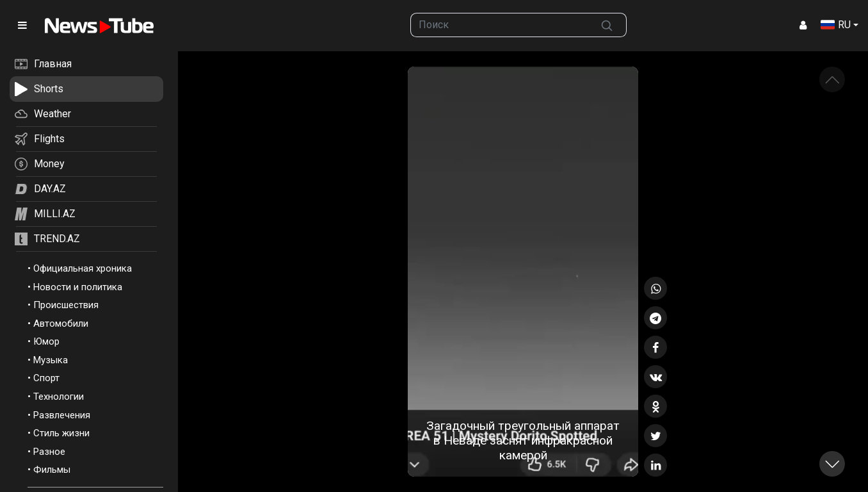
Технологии (59, 397)
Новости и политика (78, 287)
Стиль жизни (61, 433)
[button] (832, 464)
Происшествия (66, 305)
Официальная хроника (83, 268)
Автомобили (61, 324)
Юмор (46, 341)
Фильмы (52, 470)
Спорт (46, 378)
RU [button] (836, 25)
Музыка (51, 360)
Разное (49, 452)
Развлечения (62, 415)
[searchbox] (499, 25)
